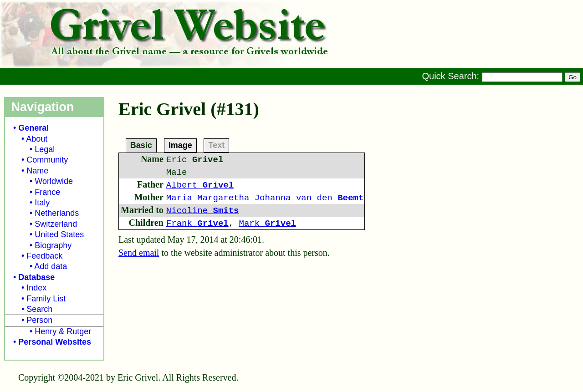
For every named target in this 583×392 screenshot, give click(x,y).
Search (39, 309)
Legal (45, 149)
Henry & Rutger (63, 331)
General (33, 128)
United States (59, 234)
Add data (51, 266)
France (47, 192)
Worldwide (54, 181)
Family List (46, 299)
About (37, 139)
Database (36, 277)
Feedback (44, 256)
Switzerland (56, 224)
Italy (42, 203)
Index (36, 288)
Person (39, 320)
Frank (197, 224)
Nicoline (203, 211)
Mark (268, 224)
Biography (53, 245)
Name (37, 171)
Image (180, 145)
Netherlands (57, 213)
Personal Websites (55, 342)
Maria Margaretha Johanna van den (265, 198)
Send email (139, 253)
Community (47, 160)
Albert (200, 185)
